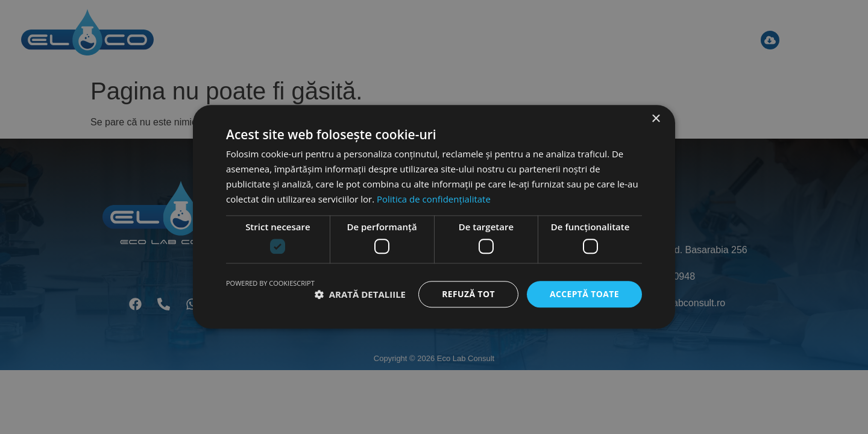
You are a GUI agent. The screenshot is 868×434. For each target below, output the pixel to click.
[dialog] (434, 217)
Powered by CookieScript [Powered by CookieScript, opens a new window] (270, 283)
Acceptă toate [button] (584, 294)
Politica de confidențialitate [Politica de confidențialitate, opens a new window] (434, 199)
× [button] (656, 119)
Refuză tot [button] (468, 294)
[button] (360, 294)
